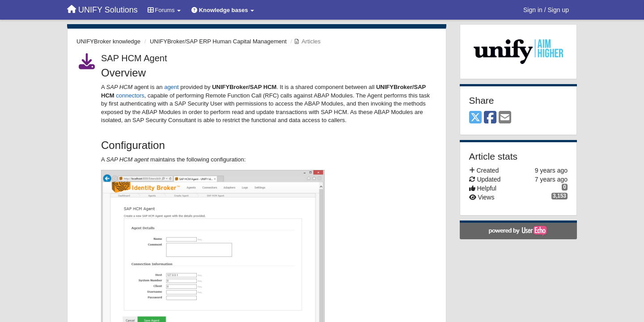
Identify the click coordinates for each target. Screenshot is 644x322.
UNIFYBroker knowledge (108, 41)
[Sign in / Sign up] (546, 10)
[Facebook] (490, 118)
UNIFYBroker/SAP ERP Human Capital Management (218, 41)
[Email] (505, 118)
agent (172, 87)
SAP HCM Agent (134, 58)
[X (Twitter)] (475, 118)
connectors (130, 95)
